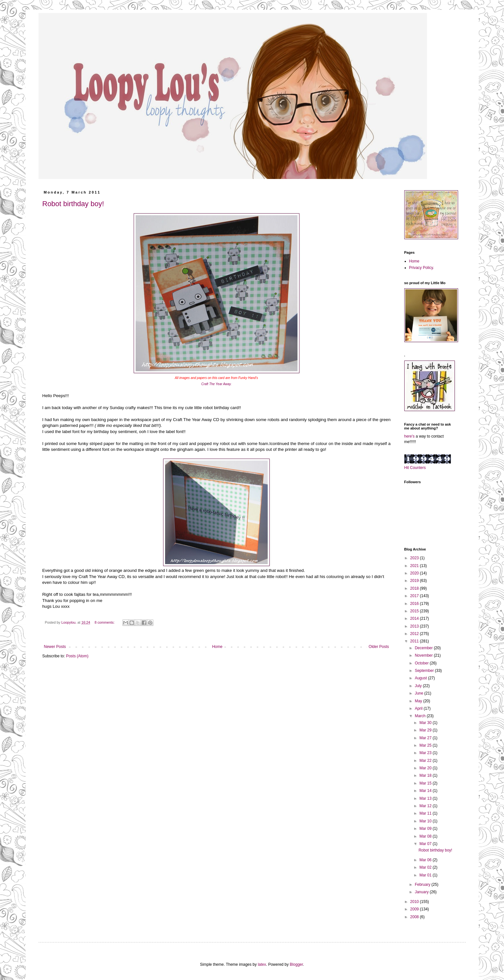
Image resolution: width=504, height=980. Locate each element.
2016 (415, 604)
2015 (415, 611)
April (419, 708)
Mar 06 (426, 860)
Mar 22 (426, 761)
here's (409, 436)
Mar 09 (426, 829)
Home (217, 647)
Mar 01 (426, 875)
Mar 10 (426, 821)
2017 (415, 596)
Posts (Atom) (77, 656)
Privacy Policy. (422, 268)
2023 (415, 558)
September (425, 671)
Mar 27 (426, 738)
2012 (415, 634)
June (419, 693)
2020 (415, 573)
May (419, 701)
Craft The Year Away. (217, 384)
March (421, 716)
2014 (415, 618)
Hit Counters (415, 468)
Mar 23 (426, 753)
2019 (415, 581)
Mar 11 (426, 813)
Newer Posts (55, 647)
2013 (415, 626)
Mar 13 (426, 798)
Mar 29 (426, 730)
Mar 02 (426, 867)
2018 (415, 588)
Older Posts (379, 647)
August (421, 678)
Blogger (296, 964)
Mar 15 (426, 783)
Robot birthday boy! (73, 204)
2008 (415, 917)
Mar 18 (426, 775)
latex (262, 964)
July (419, 686)
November (424, 655)
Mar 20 (426, 768)
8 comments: (105, 622)
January (422, 892)
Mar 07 (426, 844)
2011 (415, 641)
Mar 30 (426, 723)
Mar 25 (426, 745)
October (422, 663)
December (424, 648)
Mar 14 (426, 791)
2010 (415, 902)
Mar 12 (426, 806)
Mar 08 (426, 836)
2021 (415, 566)
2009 (415, 909)
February (423, 885)
